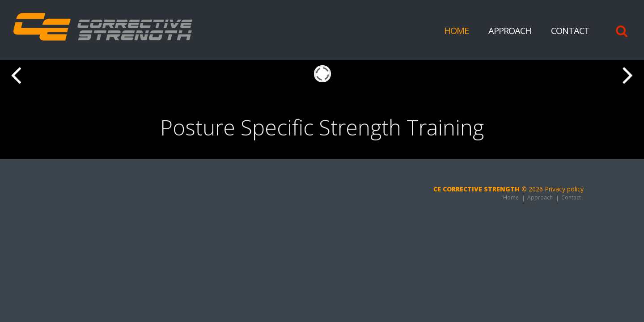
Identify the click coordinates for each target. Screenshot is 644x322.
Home (456, 31)
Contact (570, 31)
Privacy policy (564, 189)
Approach (510, 31)
